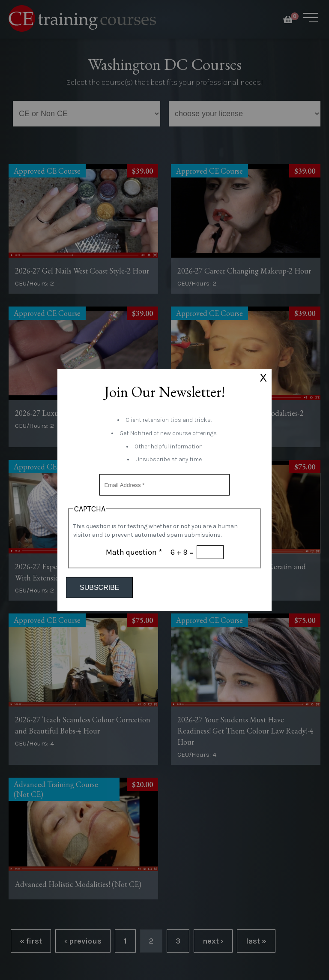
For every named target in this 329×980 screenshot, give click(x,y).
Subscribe (99, 588)
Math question (134, 552)
